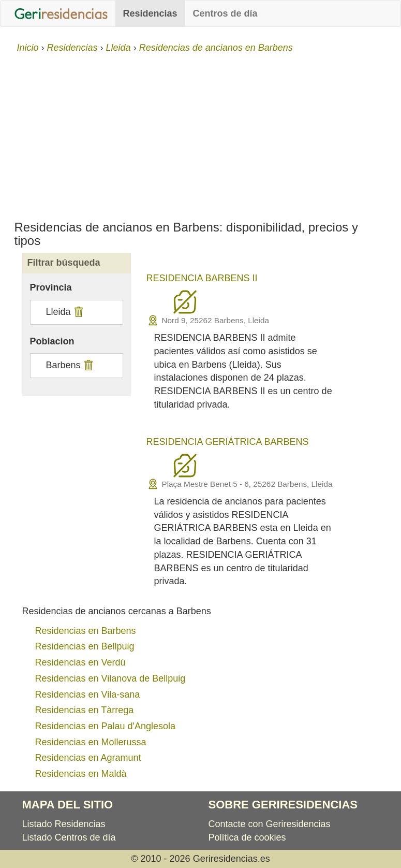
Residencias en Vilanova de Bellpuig (110, 678)
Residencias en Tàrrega (85, 710)
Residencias (150, 13)
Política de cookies (247, 837)
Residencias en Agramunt (88, 758)
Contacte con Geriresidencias (270, 824)
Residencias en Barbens (86, 631)
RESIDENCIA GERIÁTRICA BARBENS (228, 442)
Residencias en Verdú (80, 662)
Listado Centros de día (69, 837)
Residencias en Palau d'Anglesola (106, 726)
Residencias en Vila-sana (88, 695)
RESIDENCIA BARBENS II (202, 278)
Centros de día (225, 13)
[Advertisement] (200, 133)
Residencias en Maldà (81, 774)
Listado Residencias (64, 824)
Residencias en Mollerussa (91, 742)
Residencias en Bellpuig (85, 646)
